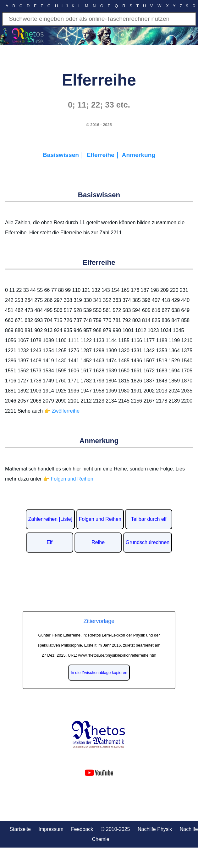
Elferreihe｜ (104, 155)
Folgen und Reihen (100, 519)
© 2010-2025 (115, 829)
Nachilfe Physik (155, 829)
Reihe (98, 542)
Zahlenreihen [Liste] (50, 519)
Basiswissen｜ (65, 155)
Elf (49, 542)
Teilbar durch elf (149, 519)
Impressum (51, 829)
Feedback (82, 829)
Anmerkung (139, 155)
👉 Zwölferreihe (62, 411)
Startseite (20, 829)
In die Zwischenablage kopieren (99, 673)
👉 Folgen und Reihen (68, 479)
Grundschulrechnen (148, 542)
